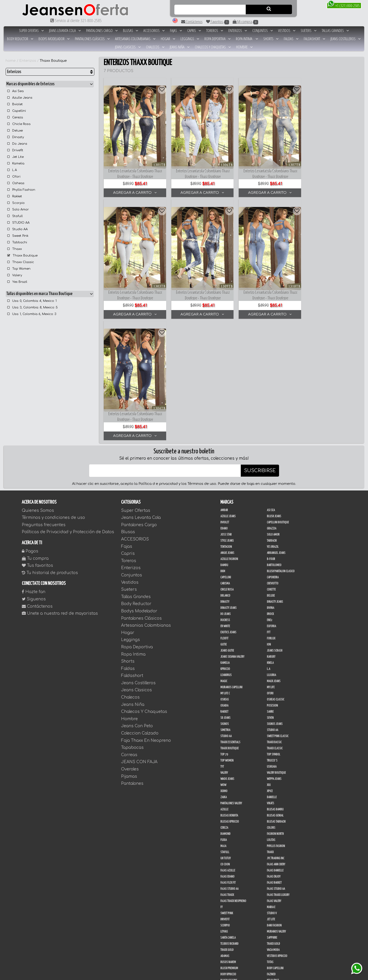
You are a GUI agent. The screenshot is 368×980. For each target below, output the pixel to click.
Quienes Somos (38, 390)
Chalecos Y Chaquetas (213, 47)
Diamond (225, 713)
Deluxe (15, 131)
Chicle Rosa (19, 124)
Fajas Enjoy (274, 756)
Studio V (272, 793)
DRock (270, 493)
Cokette (271, 469)
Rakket (15, 196)
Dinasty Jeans (275, 481)
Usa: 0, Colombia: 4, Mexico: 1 (32, 301)
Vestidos (287, 30)
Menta (270, 921)
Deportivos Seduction (233, 902)
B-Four (271, 438)
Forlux (271, 518)
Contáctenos (192, 21)
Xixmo (224, 670)
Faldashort (314, 39)
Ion (269, 524)
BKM (223, 451)
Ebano (224, 408)
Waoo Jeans (227, 658)
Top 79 (224, 634)
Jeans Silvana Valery (232, 536)
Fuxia (224, 719)
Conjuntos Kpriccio (278, 890)
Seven (270, 597)
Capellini (17, 111)
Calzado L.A (227, 951)
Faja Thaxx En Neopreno (146, 620)
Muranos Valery (276, 811)
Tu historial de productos (50, 452)
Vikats (270, 683)
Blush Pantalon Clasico (281, 451)
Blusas (131, 30)
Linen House (227, 878)
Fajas (176, 30)
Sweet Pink (18, 236)
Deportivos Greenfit (232, 896)
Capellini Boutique (278, 402)
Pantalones (132, 663)
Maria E (271, 786)
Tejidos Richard (229, 823)
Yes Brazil (17, 282)
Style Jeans (227, 420)
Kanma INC (273, 872)
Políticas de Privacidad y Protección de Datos (68, 411)
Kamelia (16, 163)
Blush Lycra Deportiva (280, 878)
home (11, 61)
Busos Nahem (228, 841)
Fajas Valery (274, 780)
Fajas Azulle (228, 750)
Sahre (270, 591)
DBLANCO (225, 475)
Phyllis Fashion (21, 190)
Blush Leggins (229, 860)
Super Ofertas (31, 30)
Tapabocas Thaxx (230, 964)
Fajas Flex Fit (228, 762)
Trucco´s (272, 640)
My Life (271, 567)
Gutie (224, 524)
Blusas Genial (275, 695)
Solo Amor (18, 210)
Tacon (270, 957)
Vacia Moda (273, 829)
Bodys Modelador (54, 39)
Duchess (225, 499)
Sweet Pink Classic (278, 615)
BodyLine (226, 890)
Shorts (271, 39)
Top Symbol (274, 634)
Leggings (190, 39)
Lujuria (271, 554)
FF (222, 786)
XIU (269, 664)
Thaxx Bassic (274, 622)
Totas (270, 841)
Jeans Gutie (227, 530)
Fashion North (275, 713)
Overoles (130, 648)
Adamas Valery (275, 915)
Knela (270, 542)
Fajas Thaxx (227, 774)
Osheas (16, 183)
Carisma (225, 463)
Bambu (224, 444)
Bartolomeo (274, 444)
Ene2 (270, 499)
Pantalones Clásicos (92, 39)
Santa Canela (228, 817)
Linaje (224, 933)
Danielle (272, 677)
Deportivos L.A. (276, 896)
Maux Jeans (274, 560)
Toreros (215, 30)
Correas (129, 634)
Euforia (271, 506)
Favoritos (218, 22)
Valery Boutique (276, 652)
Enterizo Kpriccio (277, 902)
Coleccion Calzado (140, 612)
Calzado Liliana (276, 951)
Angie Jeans (227, 432)
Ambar (224, 389)
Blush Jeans (274, 396)
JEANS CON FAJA (139, 641)
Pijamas (129, 656)
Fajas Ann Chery (276, 744)
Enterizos (238, 30)
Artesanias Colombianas (135, 39)
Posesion (272, 585)
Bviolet (15, 104)
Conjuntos (263, 30)
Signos (225, 603)
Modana (225, 939)
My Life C (225, 573)
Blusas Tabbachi (276, 701)
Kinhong (272, 927)
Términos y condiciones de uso (53, 397)
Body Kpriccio (228, 854)
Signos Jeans (275, 603)
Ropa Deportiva (218, 39)
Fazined (271, 854)
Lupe (270, 933)
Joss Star (226, 414)
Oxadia (224, 585)
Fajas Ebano (227, 756)
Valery (15, 275)
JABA (270, 866)
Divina (270, 487)
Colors (271, 707)
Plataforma (227, 957)
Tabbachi (17, 242)
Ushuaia (272, 646)
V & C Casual (274, 939)
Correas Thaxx (275, 964)
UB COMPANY (227, 945)
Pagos (30, 430)
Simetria (225, 609)
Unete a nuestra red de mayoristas (60, 493)
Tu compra (35, 438)
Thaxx (15, 249)
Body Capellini (275, 848)
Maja (223, 725)
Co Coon (225, 744)
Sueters (309, 30)
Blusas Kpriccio (230, 701)
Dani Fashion (274, 805)
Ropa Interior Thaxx (232, 915)
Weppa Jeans (274, 658)
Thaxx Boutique (53, 61)
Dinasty (16, 137)
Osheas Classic (276, 579)
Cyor (223, 927)
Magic (224, 560)
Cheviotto (273, 463)
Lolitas (271, 719)
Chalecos (155, 47)
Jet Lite (15, 157)
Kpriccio (225, 548)
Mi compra (245, 22)
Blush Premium (229, 848)
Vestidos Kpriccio (277, 835)
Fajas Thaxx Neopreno (233, 780)
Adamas (225, 835)
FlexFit (224, 518)
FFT (269, 512)
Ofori (14, 177)
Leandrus (226, 554)
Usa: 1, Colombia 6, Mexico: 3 (32, 314)
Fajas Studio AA (229, 768)
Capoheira (273, 457)
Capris (194, 30)
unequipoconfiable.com (229, 976)
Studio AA (17, 229)
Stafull (15, 216)
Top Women (19, 269)
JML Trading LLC (229, 872)
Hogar (168, 39)
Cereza (15, 117)
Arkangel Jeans (276, 432)
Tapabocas (132, 627)
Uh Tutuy (226, 738)
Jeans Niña (180, 47)
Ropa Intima (247, 39)
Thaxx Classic (21, 262)
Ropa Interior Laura (279, 909)
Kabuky (271, 536)
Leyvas (224, 811)
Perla (224, 884)
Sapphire (272, 817)
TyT (222, 646)
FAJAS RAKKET (274, 762)
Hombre (244, 47)
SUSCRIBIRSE (260, 350)
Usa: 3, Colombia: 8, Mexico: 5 (33, 307)
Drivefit (15, 150)
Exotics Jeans (228, 512)
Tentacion (226, 426)
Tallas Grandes (335, 30)
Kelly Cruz (273, 860)
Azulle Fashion (229, 438)
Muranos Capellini (231, 567)
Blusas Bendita (229, 695)
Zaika (224, 677)
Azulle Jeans (20, 98)
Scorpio (16, 203)
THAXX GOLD (273, 823)
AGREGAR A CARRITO (134, 190)
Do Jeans (17, 144)
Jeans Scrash (275, 530)
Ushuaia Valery (229, 921)
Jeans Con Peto (137, 605)
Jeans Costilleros (346, 39)
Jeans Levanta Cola (65, 30)
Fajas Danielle (275, 750)
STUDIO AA (18, 223)
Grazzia (272, 408)
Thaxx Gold (227, 829)
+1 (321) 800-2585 (344, 5)
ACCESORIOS (154, 30)
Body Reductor (20, 39)
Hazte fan (34, 471)
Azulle (224, 689)
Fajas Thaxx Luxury (278, 774)
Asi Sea (15, 91)
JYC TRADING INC (276, 738)
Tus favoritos (37, 445)
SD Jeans (225, 597)
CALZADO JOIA (274, 945)
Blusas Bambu (275, 689)
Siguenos (34, 478)
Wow (223, 664)
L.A (12, 170)
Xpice (270, 670)
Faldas (291, 39)
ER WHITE (225, 506)
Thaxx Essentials (230, 622)
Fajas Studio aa (276, 768)
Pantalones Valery (231, 683)
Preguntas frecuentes (44, 404)
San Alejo (273, 884)
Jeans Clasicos (128, 47)
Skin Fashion (228, 909)
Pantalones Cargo (102, 30)
